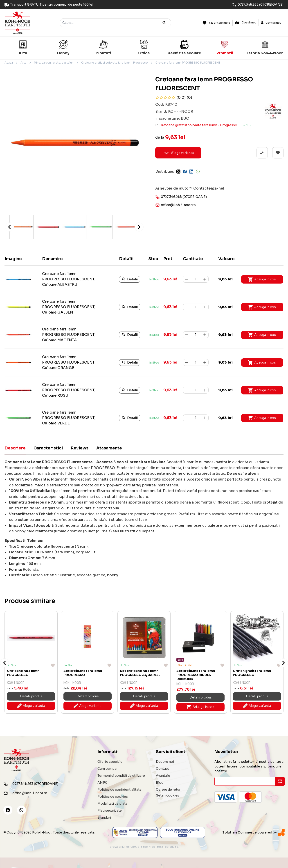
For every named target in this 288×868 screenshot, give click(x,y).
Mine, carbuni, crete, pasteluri (54, 63)
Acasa (9, 63)
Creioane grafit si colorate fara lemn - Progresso (115, 63)
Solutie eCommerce (240, 832)
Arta (23, 63)
